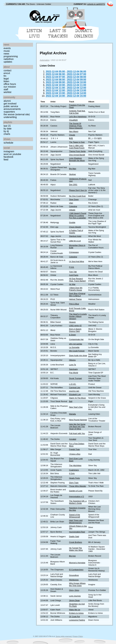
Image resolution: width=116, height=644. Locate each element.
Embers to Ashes (76, 613)
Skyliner (72, 174)
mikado (72, 210)
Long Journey (75, 596)
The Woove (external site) (17, 114)
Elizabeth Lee (75, 394)
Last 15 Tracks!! (58, 33)
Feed (6, 160)
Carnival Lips (75, 388)
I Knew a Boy (75, 454)
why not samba (75, 344)
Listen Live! (34, 33)
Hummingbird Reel (77, 532)
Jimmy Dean (74, 600)
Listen (6, 81)
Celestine (73, 206)
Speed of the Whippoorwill (75, 516)
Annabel (73, 439)
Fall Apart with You (77, 433)
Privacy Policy (78, 636)
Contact (8, 70)
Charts (7, 134)
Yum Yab (73, 272)
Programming (11, 56)
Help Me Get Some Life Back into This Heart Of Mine (77, 426)
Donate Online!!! (84, 33)
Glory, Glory (74, 590)
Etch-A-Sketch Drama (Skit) (75, 330)
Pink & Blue (74, 304)
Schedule (8, 143)
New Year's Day (76, 407)
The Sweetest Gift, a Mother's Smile (78, 502)
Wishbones (74, 580)
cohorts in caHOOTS (96, 4)
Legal (6, 79)
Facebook (8, 157)
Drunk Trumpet (75, 378)
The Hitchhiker (75, 465)
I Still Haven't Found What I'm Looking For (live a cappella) (78, 216)
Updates (8, 62)
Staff (6, 89)
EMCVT (7, 73)
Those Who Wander (78, 486)
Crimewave (74, 252)
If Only (72, 473)
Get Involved (10, 104)
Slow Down (74, 199)
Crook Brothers (75, 542)
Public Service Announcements (12, 108)
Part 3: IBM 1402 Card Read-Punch (77, 147)
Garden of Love (76, 491)
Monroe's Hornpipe (77, 563)
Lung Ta (72, 365)
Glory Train (74, 483)
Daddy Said (74, 536)
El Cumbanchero (76, 570)
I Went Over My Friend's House (76, 289)
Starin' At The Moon (77, 398)
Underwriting (10, 117)
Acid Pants (74, 275)
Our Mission (10, 87)
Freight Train (74, 449)
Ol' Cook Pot (74, 617)
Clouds (72, 135)
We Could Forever (77, 351)
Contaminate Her (76, 339)
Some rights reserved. (64, 636)
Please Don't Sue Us (78, 190)
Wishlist (8, 92)
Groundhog (74, 575)
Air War (72, 284)
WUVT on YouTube (12, 154)
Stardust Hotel (75, 236)
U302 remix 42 (75, 326)
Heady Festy (74, 478)
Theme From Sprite (77, 151)
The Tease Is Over (77, 142)
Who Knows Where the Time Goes (77, 584)
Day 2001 (73, 185)
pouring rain (74, 391)
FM (5, 76)
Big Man (73, 169)
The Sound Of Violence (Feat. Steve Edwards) (76, 126)
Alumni (7, 101)
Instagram (9, 151)
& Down (72, 335)
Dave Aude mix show (78, 355)
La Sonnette (74, 347)
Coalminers (74, 470)
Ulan (71, 203)
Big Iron (72, 556)
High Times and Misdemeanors (76, 522)
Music (7, 51)
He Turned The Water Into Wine (76, 549)
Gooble (72, 222)
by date (8, 129)
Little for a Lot (75, 241)
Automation (45, 60)
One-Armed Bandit (77, 155)
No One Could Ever (77, 196)
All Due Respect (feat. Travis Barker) (77, 280)
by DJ (6, 131)
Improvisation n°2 (76, 496)
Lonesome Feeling (77, 620)
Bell (71, 401)
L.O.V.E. (73, 384)
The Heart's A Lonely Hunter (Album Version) (78, 316)
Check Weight (75, 227)
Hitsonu (72, 360)
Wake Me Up (75, 610)
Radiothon (9, 59)
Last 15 (7, 126)
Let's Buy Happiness (78, 117)
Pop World (74, 373)
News (6, 54)
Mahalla (72, 414)
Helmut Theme (75, 299)
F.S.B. (72, 267)
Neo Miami (74, 131)
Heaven (72, 322)
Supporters (9, 112)
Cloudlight (73, 120)
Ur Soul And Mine (77, 261)
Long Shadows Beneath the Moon (77, 159)
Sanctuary (73, 369)
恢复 (71, 138)
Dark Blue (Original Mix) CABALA (77, 295)
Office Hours (10, 84)
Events (7, 48)
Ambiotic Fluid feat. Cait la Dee (77, 112)
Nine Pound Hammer (78, 420)
